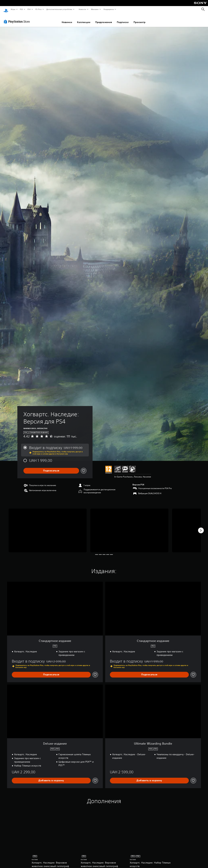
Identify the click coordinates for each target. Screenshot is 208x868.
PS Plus (38, 9)
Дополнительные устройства (59, 9)
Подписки (123, 19)
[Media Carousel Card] (48, 527)
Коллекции (84, 19)
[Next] (201, 527)
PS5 (21, 9)
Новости (82, 9)
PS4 (29, 9)
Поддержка (109, 9)
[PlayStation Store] (18, 18)
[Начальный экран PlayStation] (6, 9)
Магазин (95, 9)
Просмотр (139, 19)
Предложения (104, 19)
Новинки (67, 19)
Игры (13, 9)
